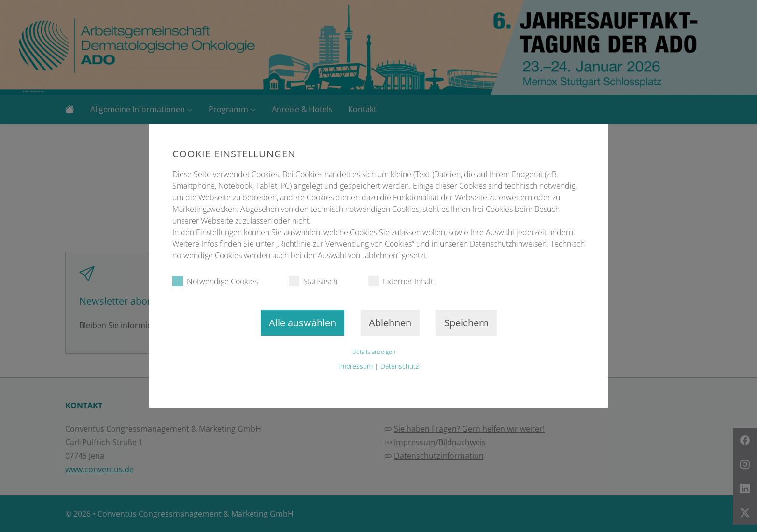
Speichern (466, 323)
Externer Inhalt (401, 281)
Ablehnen (390, 323)
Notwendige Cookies (215, 281)
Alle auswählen (302, 323)
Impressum (356, 366)
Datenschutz (400, 366)
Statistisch (313, 281)
